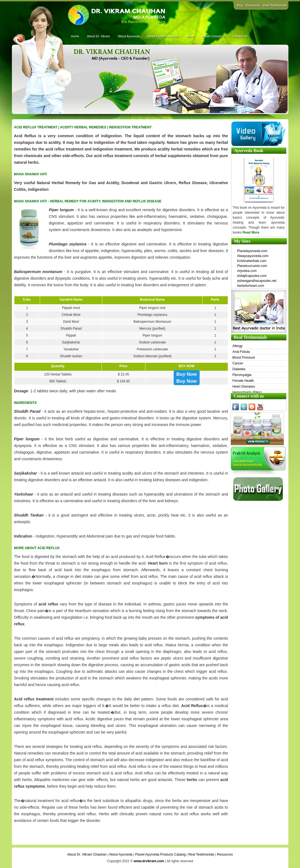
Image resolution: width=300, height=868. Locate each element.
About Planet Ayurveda (163, 36)
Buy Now (187, 374)
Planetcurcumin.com (252, 266)
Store (190, 36)
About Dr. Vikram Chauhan (87, 854)
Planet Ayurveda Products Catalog (161, 854)
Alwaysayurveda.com (253, 256)
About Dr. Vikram (99, 36)
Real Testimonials (275, 5)
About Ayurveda (129, 36)
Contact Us (240, 36)
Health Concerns (213, 36)
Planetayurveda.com (252, 251)
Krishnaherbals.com (252, 261)
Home (75, 36)
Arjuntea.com (247, 271)
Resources (253, 5)
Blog (240, 5)
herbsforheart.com (251, 286)
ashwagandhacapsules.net (257, 281)
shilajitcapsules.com (252, 276)
